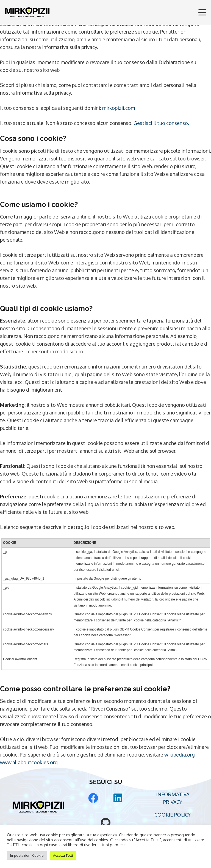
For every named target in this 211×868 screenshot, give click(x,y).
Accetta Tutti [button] (63, 855)
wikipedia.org (180, 755)
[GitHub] (105, 823)
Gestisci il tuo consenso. (161, 123)
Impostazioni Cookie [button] (27, 855)
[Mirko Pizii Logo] (27, 12)
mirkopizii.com (119, 108)
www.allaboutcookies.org (29, 762)
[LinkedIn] (118, 798)
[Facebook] (93, 798)
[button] (202, 12)
